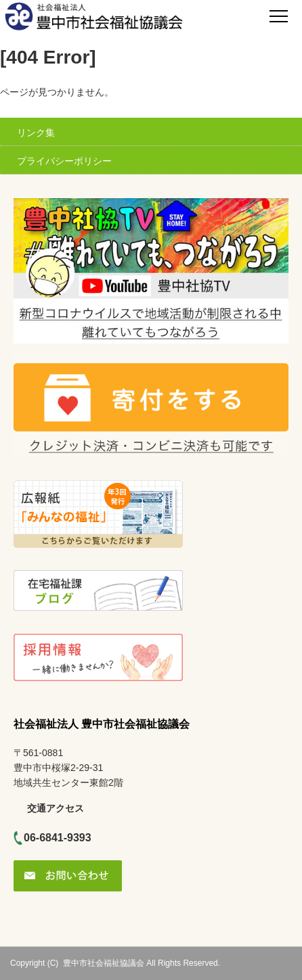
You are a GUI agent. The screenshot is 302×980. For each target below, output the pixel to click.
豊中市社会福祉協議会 (104, 963)
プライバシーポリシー (64, 161)
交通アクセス (56, 808)
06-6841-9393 (58, 838)
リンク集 (36, 133)
